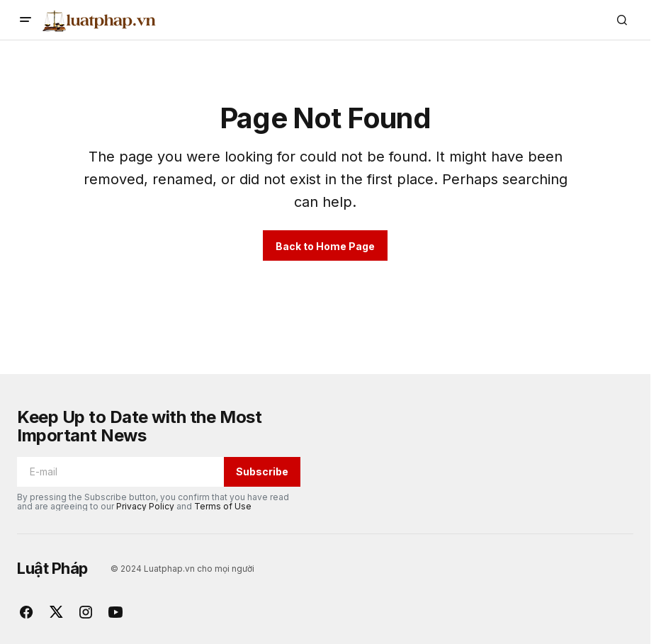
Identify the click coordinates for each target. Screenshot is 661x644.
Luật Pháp (52, 568)
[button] (26, 20)
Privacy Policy (145, 506)
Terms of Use (223, 506)
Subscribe (262, 471)
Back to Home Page (325, 246)
